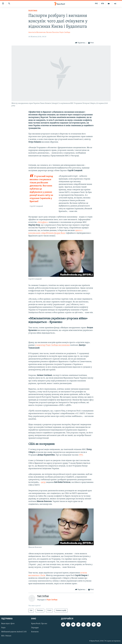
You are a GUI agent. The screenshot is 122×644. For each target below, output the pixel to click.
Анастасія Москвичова (37, 32)
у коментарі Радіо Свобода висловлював (52, 345)
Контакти (35, 632)
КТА (103, 4)
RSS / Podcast (6, 636)
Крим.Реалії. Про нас (39, 624)
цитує (44, 482)
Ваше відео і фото (8, 624)
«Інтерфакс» (43, 222)
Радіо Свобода (65, 32)
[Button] (80, 43)
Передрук (35, 628)
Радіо (3, 628)
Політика (33, 11)
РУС (96, 4)
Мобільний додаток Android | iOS (14, 632)
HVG (81, 455)
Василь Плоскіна (53, 32)
